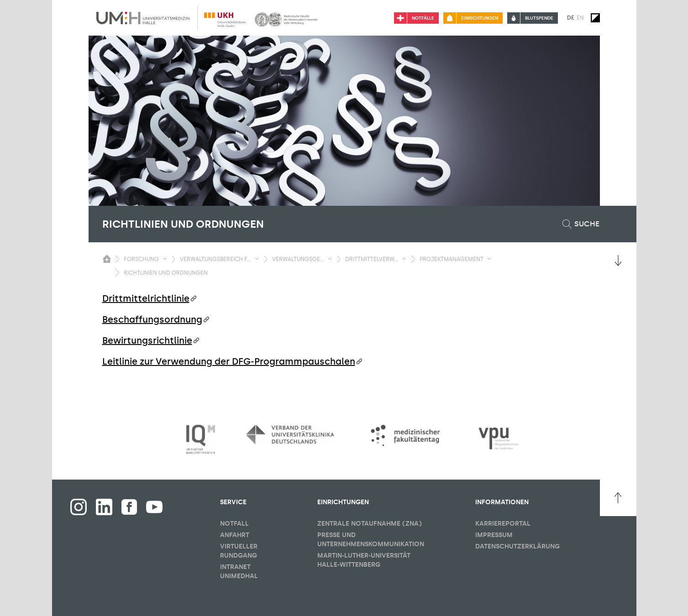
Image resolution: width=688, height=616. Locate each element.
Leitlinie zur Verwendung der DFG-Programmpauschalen (229, 361)
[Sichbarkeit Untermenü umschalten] (165, 259)
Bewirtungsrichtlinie (147, 340)
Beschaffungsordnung (152, 319)
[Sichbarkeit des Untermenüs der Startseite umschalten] (107, 259)
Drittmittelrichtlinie (146, 298)
